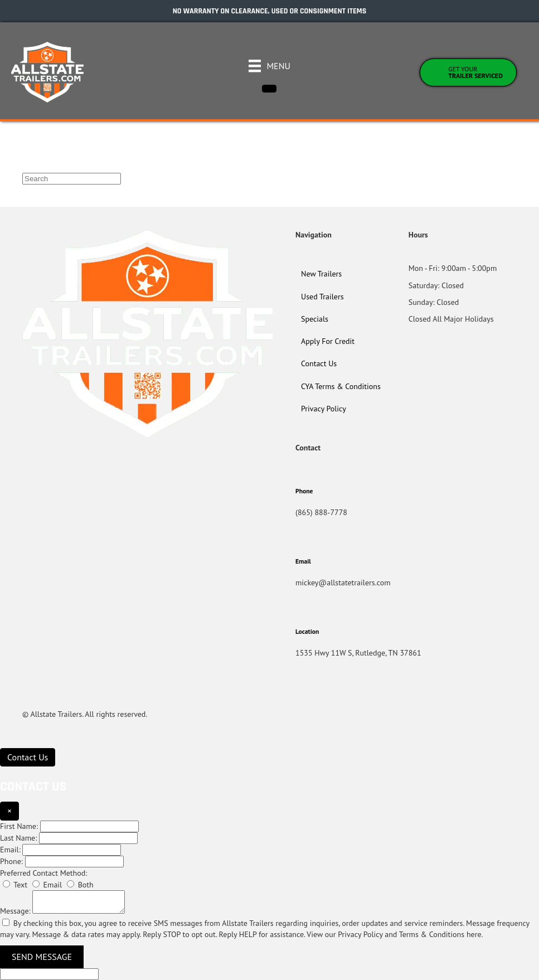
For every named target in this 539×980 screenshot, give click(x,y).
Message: (15, 911)
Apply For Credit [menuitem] (328, 341)
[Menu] (269, 66)
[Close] (269, 89)
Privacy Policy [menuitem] (324, 409)
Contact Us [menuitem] (319, 363)
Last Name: (18, 838)
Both (80, 885)
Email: (10, 850)
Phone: (11, 861)
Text (15, 885)
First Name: (19, 826)
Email (47, 885)
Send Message (42, 957)
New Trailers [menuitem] (321, 274)
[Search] (72, 179)
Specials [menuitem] (315, 319)
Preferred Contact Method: (43, 873)
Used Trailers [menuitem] (322, 297)
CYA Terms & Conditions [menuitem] (341, 386)
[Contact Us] (28, 757)
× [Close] (9, 811)
